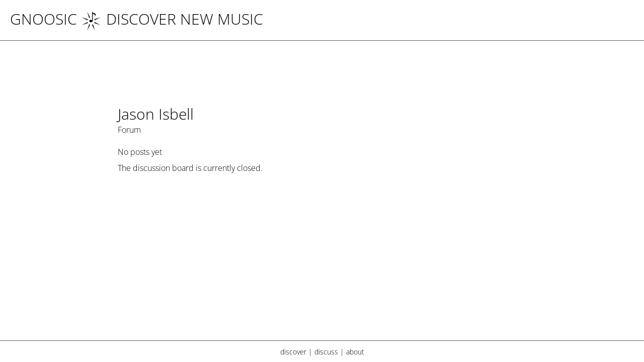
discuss (326, 352)
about (355, 352)
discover (293, 352)
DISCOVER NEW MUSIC (172, 19)
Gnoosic (44, 19)
